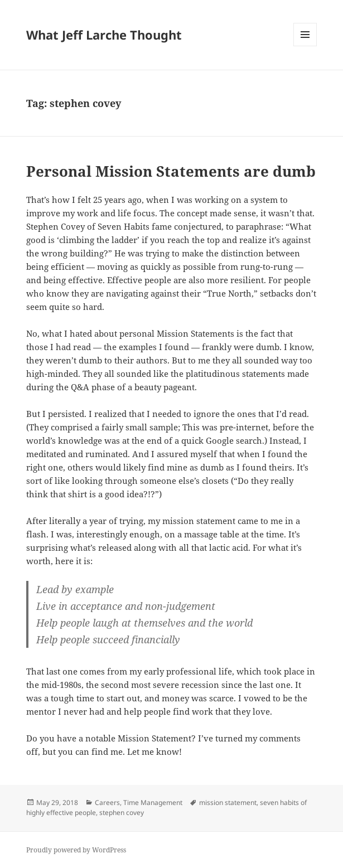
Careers (107, 802)
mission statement (228, 802)
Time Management (153, 802)
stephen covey (122, 813)
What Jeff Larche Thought (104, 35)
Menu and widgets (305, 46)
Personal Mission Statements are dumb (171, 171)
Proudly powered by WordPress (76, 850)
